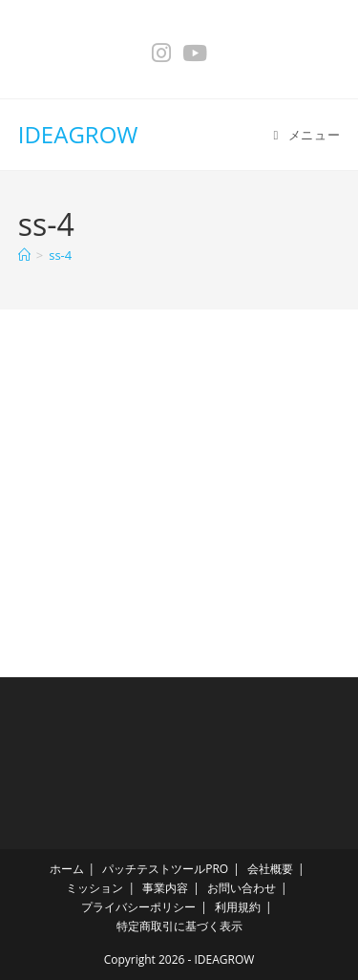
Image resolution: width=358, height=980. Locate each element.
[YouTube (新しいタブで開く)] (195, 53)
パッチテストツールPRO (165, 869)
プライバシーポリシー (138, 907)
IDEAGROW (78, 134)
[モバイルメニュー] (307, 135)
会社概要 (270, 869)
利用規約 (238, 907)
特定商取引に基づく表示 (179, 926)
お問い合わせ (242, 888)
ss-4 (60, 255)
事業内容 (165, 888)
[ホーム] (24, 255)
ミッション (95, 888)
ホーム (67, 869)
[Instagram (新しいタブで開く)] (161, 53)
